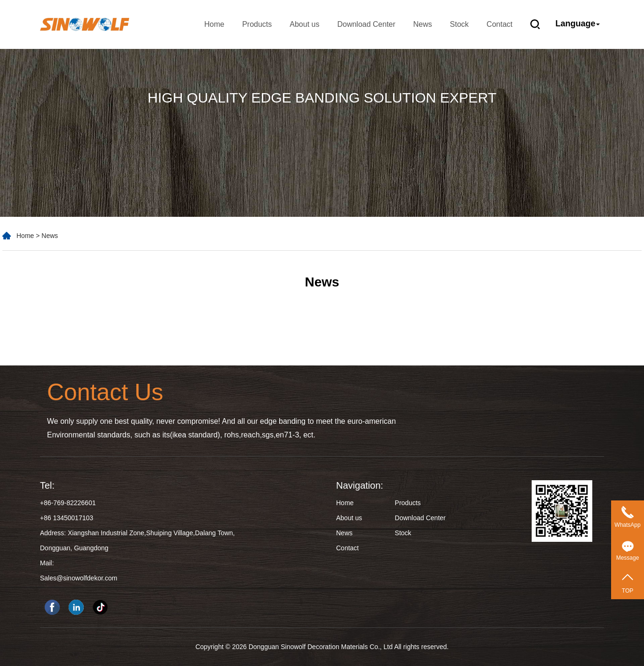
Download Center (366, 24)
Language (578, 24)
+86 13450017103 (67, 518)
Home (214, 24)
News (423, 24)
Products (257, 24)
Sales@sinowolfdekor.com (79, 578)
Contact (499, 24)
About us (304, 24)
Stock (459, 24)
